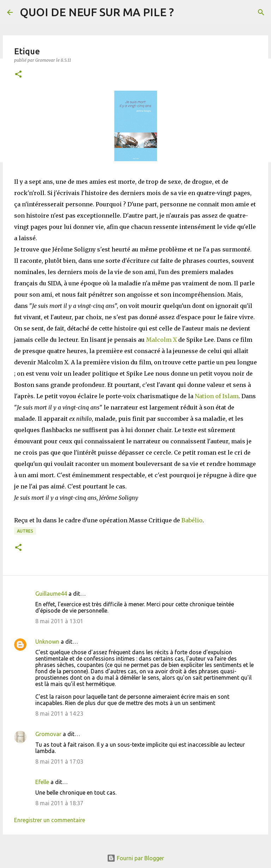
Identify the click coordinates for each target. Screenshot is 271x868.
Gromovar (48, 734)
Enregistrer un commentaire (50, 820)
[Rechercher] (261, 12)
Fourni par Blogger (135, 858)
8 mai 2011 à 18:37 (59, 803)
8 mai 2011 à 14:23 (59, 714)
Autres (25, 531)
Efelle (42, 782)
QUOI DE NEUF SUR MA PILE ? (97, 12)
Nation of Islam (217, 396)
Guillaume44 (51, 594)
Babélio (192, 520)
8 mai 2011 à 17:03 (59, 761)
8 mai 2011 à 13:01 (59, 621)
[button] (18, 75)
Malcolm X (161, 340)
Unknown (47, 642)
